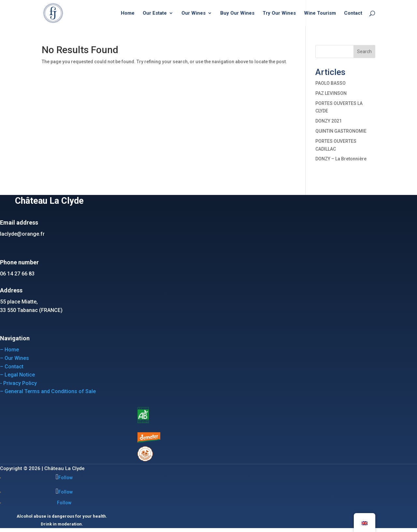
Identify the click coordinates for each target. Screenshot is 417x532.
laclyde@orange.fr (22, 234)
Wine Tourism (320, 13)
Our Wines (194, 13)
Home (128, 13)
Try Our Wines (279, 13)
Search (364, 52)
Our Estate (155, 13)
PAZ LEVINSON (331, 93)
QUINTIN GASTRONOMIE (341, 131)
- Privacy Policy (18, 383)
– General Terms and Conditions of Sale (48, 391)
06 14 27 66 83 (17, 274)
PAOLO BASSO (331, 83)
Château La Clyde (65, 468)
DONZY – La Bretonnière (341, 159)
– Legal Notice (17, 375)
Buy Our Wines (237, 13)
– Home (9, 350)
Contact (353, 13)
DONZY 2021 (329, 121)
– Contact (12, 367)
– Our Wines (14, 358)
